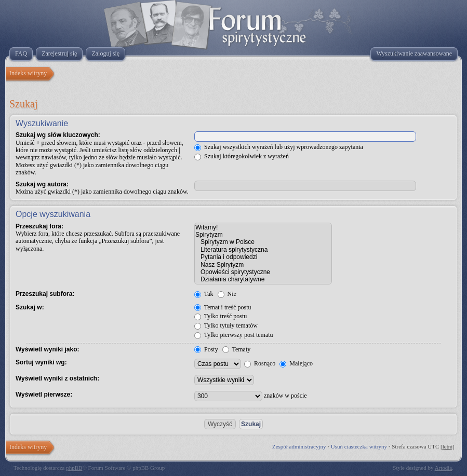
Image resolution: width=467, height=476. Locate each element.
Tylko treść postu (221, 316)
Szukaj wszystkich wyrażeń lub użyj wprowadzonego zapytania (279, 147)
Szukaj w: (30, 307)
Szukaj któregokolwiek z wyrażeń (242, 156)
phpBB (74, 468)
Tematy (237, 349)
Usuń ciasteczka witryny (359, 446)
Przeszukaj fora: (39, 226)
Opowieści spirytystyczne (263, 272)
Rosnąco (260, 363)
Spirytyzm (263, 235)
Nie (227, 294)
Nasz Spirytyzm (263, 265)
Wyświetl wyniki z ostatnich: (57, 378)
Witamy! (263, 227)
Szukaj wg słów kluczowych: (58, 135)
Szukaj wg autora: (42, 184)
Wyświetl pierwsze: (44, 395)
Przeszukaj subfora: (45, 294)
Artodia (444, 468)
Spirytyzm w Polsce (263, 242)
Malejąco (296, 363)
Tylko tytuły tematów (226, 325)
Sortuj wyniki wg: (41, 362)
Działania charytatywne (263, 279)
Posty (206, 349)
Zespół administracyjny (299, 446)
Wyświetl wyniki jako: (47, 349)
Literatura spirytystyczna (263, 250)
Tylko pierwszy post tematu (234, 335)
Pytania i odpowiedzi (263, 257)
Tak (204, 294)
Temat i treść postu (223, 307)
